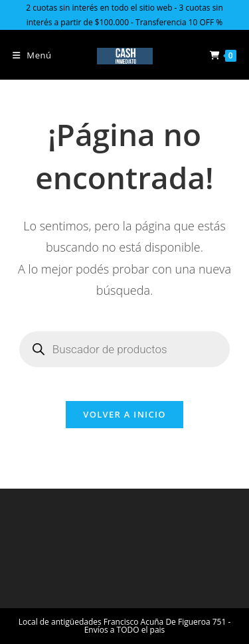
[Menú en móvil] (32, 55)
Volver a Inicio (124, 414)
